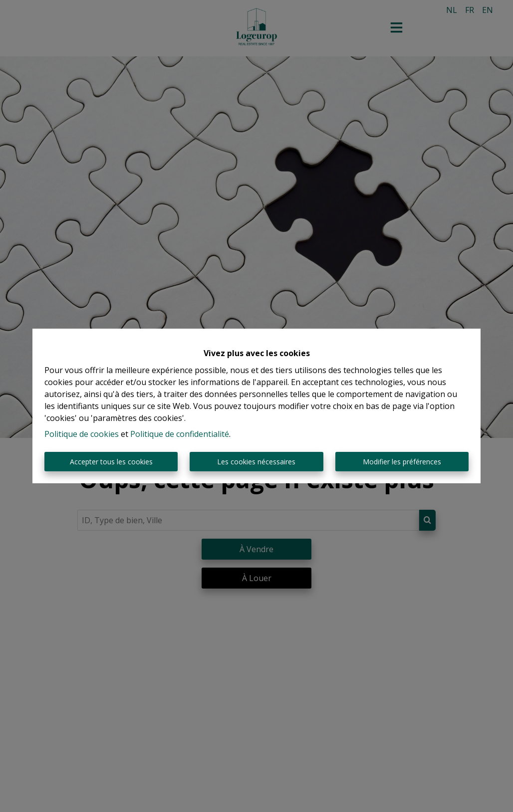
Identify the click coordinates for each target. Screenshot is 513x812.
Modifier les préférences (402, 462)
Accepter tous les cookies (111, 462)
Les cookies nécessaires (256, 462)
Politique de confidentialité (180, 434)
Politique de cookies (82, 434)
